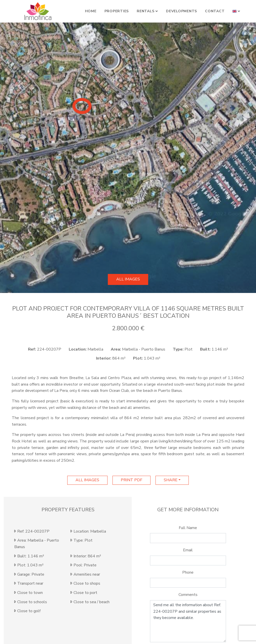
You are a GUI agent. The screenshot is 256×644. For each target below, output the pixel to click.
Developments (181, 11)
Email (188, 550)
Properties (117, 11)
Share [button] (171, 480)
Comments (188, 595)
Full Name (188, 528)
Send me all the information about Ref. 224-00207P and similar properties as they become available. (188, 621)
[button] (236, 11)
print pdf (131, 480)
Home (91, 11)
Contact (215, 11)
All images (128, 279)
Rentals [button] (145, 11)
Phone (188, 572)
